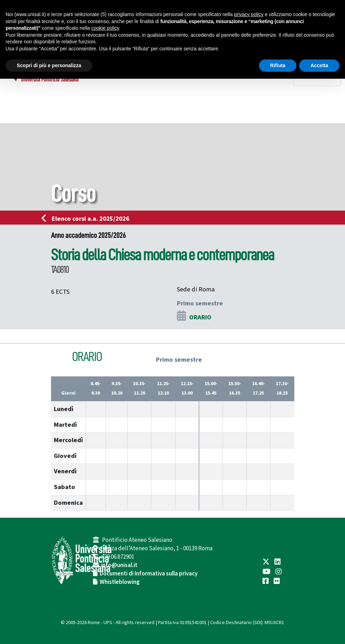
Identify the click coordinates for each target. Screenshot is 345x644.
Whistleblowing (120, 582)
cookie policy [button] (105, 28)
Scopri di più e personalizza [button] (49, 65)
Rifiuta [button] (278, 65)
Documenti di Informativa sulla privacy (149, 574)
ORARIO (200, 317)
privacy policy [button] (249, 14)
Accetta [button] (319, 65)
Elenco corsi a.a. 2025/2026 (88, 219)
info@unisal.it (119, 565)
